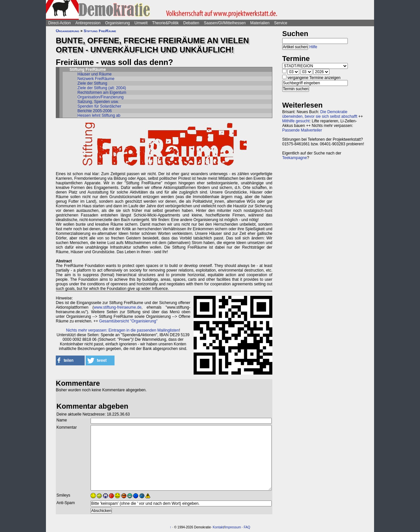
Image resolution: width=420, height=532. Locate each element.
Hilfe (313, 47)
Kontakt (218, 527)
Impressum (233, 527)
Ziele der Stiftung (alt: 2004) (102, 88)
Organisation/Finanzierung (101, 97)
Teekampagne (294, 158)
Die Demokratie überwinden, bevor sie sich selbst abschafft (320, 114)
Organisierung (117, 23)
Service (281, 23)
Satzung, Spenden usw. (98, 102)
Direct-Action (60, 23)
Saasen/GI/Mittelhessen (225, 23)
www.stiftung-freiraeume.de (118, 307)
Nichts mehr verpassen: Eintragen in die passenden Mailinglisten (122, 330)
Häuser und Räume (94, 74)
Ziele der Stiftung (92, 83)
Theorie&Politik (166, 23)
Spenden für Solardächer (99, 106)
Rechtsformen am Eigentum (102, 92)
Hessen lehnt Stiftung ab (99, 115)
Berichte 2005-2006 (95, 111)
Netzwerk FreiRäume (96, 79)
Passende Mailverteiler (302, 130)
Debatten (191, 23)
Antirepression (88, 23)
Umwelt (141, 23)
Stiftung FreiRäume (100, 31)
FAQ (247, 527)
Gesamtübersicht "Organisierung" (128, 321)
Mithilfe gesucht (296, 121)
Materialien (260, 23)
